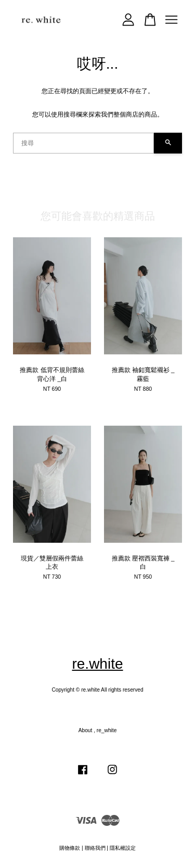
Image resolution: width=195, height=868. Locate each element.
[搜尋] (83, 143)
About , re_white (98, 730)
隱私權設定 (123, 848)
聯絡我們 (95, 848)
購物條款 (70, 848)
